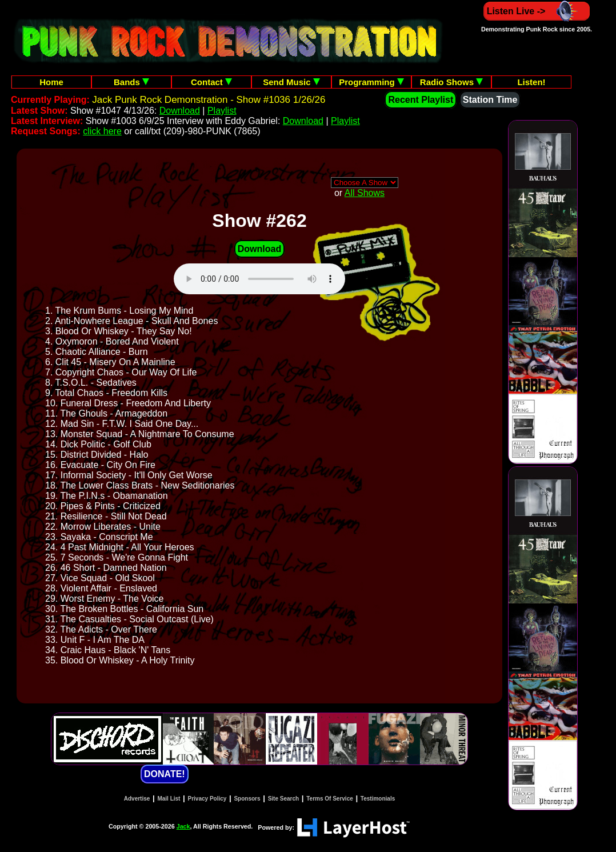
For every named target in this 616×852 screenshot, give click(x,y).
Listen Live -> (537, 11)
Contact (211, 82)
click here (102, 131)
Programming (371, 82)
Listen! (531, 82)
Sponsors (247, 799)
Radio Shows (451, 82)
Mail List (169, 799)
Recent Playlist (421, 100)
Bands (131, 82)
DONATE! (165, 774)
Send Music (291, 82)
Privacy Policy (207, 799)
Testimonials (378, 799)
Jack (183, 826)
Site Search (283, 799)
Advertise (137, 799)
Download (180, 111)
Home (51, 82)
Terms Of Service (330, 799)
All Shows (365, 193)
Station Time (490, 100)
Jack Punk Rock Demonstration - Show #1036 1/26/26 (209, 100)
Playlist (222, 111)
